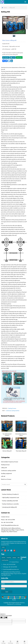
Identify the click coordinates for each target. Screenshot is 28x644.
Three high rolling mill (21, 451)
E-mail (13, 58)
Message (4, 642)
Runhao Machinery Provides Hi (10, 494)
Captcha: (3, 584)
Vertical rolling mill (7, 451)
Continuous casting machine (13, 411)
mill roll (3, 476)
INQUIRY (6, 58)
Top (24, 642)
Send (7, 592)
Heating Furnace (12, 408)
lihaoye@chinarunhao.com (12, 525)
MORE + (4, 547)
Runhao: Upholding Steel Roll (10, 501)
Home (5, 8)
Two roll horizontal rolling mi (7, 434)
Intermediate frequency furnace (10, 462)
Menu (18, 642)
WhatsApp (19, 57)
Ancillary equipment (6, 473)
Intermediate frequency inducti (21, 434)
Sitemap (19, 604)
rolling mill (4, 468)
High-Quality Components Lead (11, 497)
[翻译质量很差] (5, 618)
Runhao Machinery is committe (11, 504)
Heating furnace (5, 465)
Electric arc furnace (6, 479)
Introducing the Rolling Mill (9, 507)
